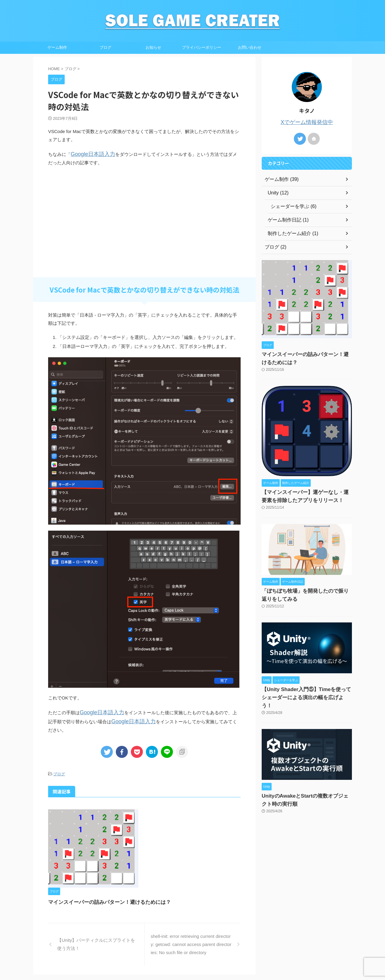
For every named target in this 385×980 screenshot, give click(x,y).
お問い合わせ (250, 47)
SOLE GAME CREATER (193, 961)
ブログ (105, 47)
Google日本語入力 (89, 154)
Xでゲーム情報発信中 (307, 122)
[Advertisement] (144, 228)
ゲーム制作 (57, 47)
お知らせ (153, 47)
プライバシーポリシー (202, 47)
